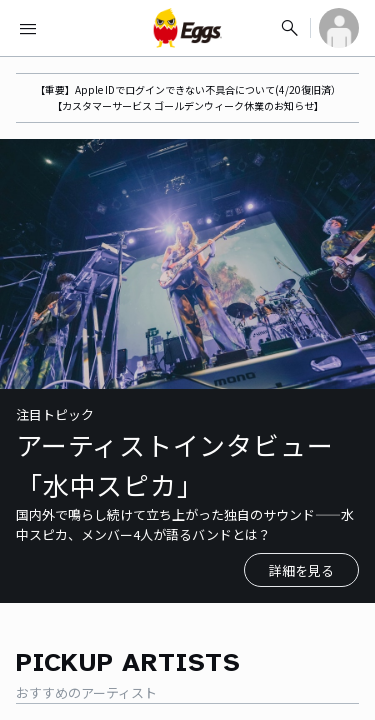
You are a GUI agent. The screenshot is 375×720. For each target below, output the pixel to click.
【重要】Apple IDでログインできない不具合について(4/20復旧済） (188, 89)
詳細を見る (301, 570)
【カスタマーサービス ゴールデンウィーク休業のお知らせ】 (188, 105)
